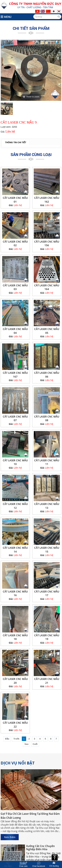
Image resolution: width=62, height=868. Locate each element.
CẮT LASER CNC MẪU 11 (47, 462)
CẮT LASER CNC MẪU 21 (47, 681)
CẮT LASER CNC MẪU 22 (15, 725)
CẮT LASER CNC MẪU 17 (47, 593)
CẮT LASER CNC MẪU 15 (47, 550)
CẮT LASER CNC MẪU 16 (15, 593)
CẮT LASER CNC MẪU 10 (15, 462)
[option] (31, 70)
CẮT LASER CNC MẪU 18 (15, 637)
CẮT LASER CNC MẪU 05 (47, 331)
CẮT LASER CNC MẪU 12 (15, 506)
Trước (16, 739)
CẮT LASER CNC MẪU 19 (47, 637)
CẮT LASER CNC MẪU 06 (47, 375)
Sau (26, 744)
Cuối (35, 744)
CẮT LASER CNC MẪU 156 (47, 243)
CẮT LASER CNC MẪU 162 (47, 200)
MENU (6, 17)
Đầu (7, 739)
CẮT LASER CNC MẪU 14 (15, 550)
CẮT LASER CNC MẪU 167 (15, 375)
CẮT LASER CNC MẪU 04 (15, 331)
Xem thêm (10, 837)
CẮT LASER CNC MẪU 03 (15, 287)
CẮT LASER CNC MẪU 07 (15, 418)
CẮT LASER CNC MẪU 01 (15, 200)
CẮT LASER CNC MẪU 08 (47, 418)
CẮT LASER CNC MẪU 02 (15, 243)
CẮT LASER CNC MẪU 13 (47, 506)
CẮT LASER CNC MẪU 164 (47, 287)
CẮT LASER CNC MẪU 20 (15, 681)
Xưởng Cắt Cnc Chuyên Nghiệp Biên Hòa (40, 849)
